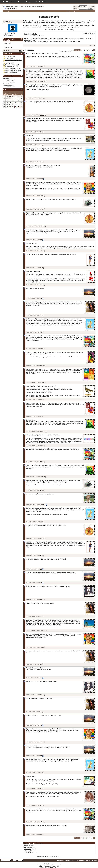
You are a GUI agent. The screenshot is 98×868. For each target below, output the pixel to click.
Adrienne (42, 382)
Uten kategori (8, 56)
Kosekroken (8, 58)
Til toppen (95, 860)
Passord (75, 9)
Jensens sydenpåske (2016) (12, 70)
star (41, 240)
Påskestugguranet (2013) (11, 65)
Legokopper (8, 63)
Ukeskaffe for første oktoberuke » (65, 30)
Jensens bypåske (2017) (11, 72)
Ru (41, 132)
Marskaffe (26, 847)
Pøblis (41, 835)
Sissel (41, 805)
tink (41, 162)
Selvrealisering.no (54, 866)
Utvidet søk (6, 50)
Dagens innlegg (71, 11)
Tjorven (42, 196)
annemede (43, 505)
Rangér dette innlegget (88, 34)
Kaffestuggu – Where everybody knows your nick (32, 7)
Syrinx (41, 98)
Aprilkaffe (26, 845)
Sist (92, 50)
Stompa (42, 365)
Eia (41, 315)
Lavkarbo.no (46, 866)
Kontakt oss (60, 860)
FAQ (8, 11)
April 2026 (13, 92)
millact (41, 251)
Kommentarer (89, 46)
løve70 (42, 599)
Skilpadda (42, 81)
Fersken (42, 115)
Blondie (42, 209)
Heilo (41, 400)
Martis (41, 285)
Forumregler (81, 860)
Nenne (42, 445)
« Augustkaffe (49, 30)
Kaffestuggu (41, 36)
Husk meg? (91, 7)
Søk (91, 11)
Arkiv (75, 860)
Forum (20, 2)
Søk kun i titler (8, 48)
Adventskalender (41, 2)
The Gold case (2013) (11, 67)
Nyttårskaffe (27, 851)
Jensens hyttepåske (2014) (12, 68)
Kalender (47, 11)
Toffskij (41, 66)
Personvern (88, 860)
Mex (41, 145)
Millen (41, 179)
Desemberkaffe (28, 853)
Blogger (29, 2)
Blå (41, 788)
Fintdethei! (42, 630)
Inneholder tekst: (7, 43)
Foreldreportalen (9, 2)
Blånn (41, 268)
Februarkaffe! (27, 849)
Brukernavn (76, 6)
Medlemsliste (25, 11)
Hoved (55, 30)
